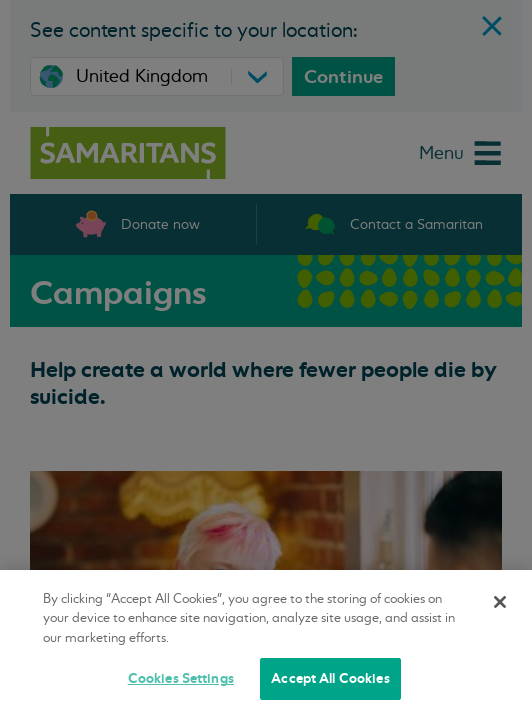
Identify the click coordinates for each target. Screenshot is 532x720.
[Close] (500, 602)
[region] (266, 645)
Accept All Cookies (330, 678)
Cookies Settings (181, 678)
